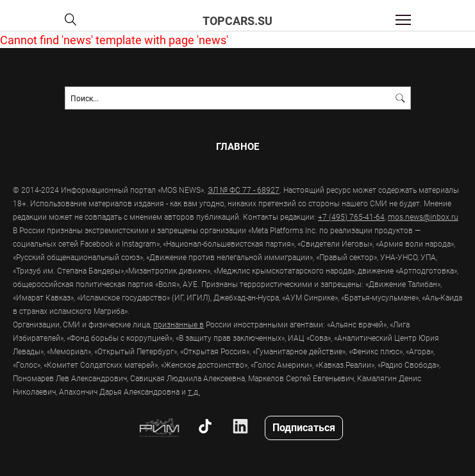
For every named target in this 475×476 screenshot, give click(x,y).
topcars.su (238, 21)
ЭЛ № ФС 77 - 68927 (244, 190)
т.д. (194, 391)
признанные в (179, 324)
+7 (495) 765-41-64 (351, 217)
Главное (238, 146)
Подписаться (304, 427)
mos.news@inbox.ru (423, 217)
